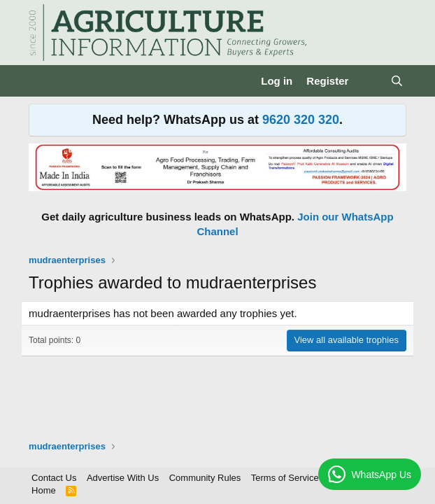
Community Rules (205, 478)
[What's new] (369, 81)
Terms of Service (285, 478)
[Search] (397, 81)
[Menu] (41, 81)
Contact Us (54, 478)
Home (44, 490)
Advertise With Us (123, 478)
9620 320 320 (301, 120)
